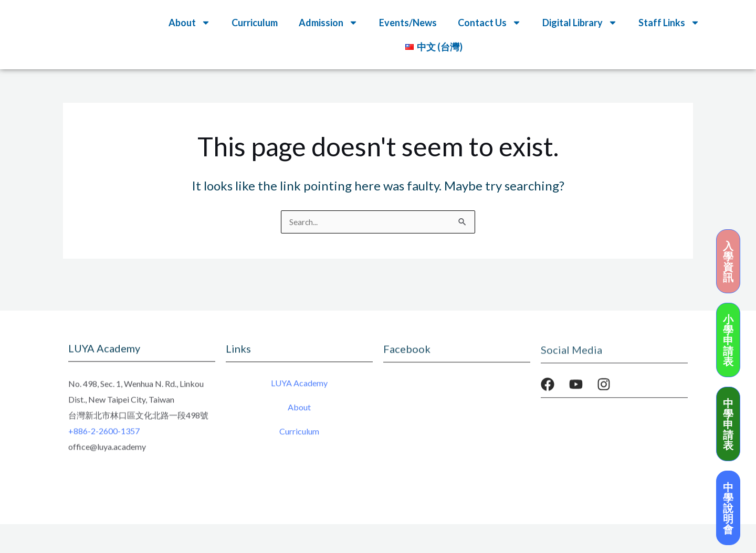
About (190, 23)
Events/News (408, 23)
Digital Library (580, 23)
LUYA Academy (299, 386)
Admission (328, 23)
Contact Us (490, 23)
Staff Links (669, 23)
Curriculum (255, 23)
